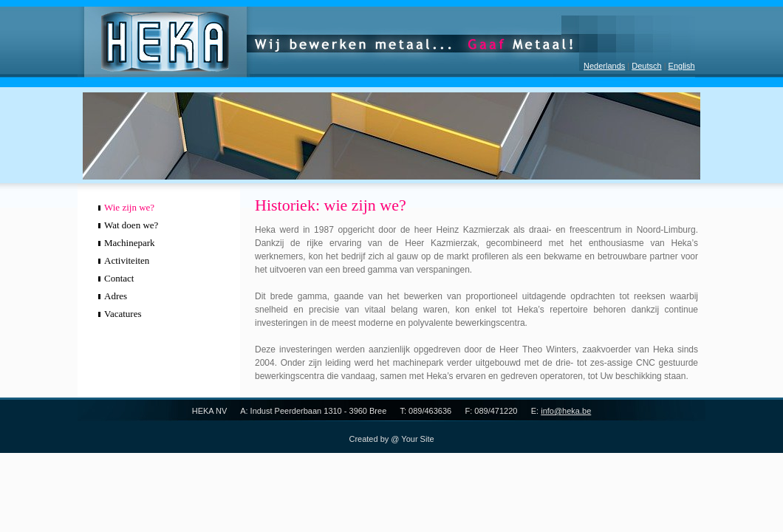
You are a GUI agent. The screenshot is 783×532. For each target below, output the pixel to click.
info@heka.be (566, 411)
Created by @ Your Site (391, 439)
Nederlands (604, 66)
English (682, 66)
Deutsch (646, 66)
